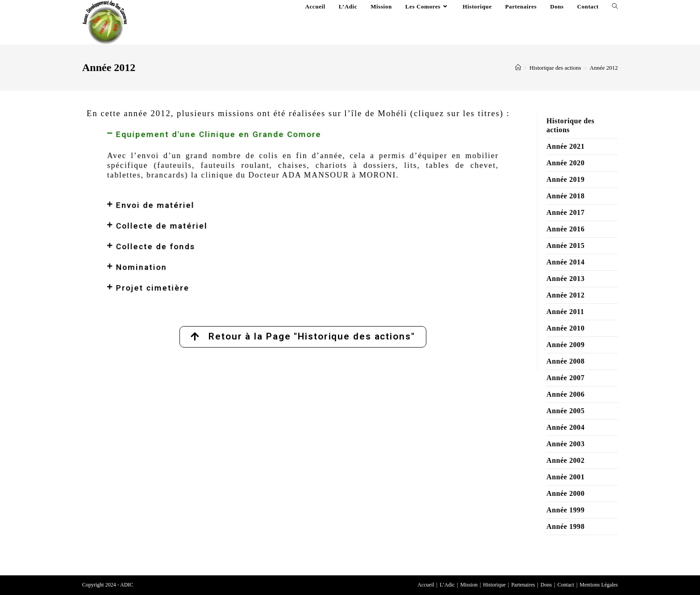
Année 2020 (566, 163)
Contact (566, 585)
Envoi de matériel (193, 206)
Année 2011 (565, 312)
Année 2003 (566, 444)
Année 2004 (566, 427)
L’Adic (447, 585)
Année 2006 (566, 394)
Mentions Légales (599, 585)
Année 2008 (566, 361)
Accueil (426, 585)
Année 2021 (566, 146)
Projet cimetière (191, 268)
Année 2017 (566, 212)
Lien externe (236, 312)
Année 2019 (566, 179)
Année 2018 (566, 196)
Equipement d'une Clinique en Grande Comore (240, 154)
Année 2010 (566, 328)
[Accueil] (518, 68)
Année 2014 (566, 262)
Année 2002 (566, 460)
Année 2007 (566, 378)
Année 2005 (566, 411)
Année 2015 (566, 245)
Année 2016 (566, 229)
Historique (494, 585)
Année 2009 (566, 345)
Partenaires (523, 585)
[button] (303, 154)
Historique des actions (571, 125)
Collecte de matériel (198, 222)
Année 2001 (566, 477)
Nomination (183, 253)
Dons (546, 585)
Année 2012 (604, 68)
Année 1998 (566, 526)
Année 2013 (566, 279)
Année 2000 (566, 493)
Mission (469, 585)
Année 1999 (566, 510)
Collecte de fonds (193, 237)
